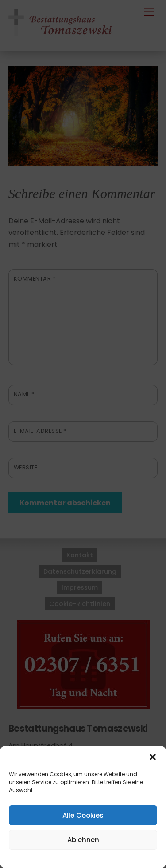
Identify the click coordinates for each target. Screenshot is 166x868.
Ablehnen (83, 840)
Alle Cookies (83, 815)
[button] (153, 757)
